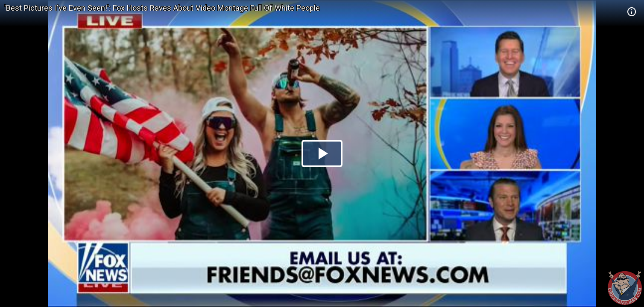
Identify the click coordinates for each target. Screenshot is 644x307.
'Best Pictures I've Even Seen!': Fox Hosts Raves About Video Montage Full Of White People (162, 8)
